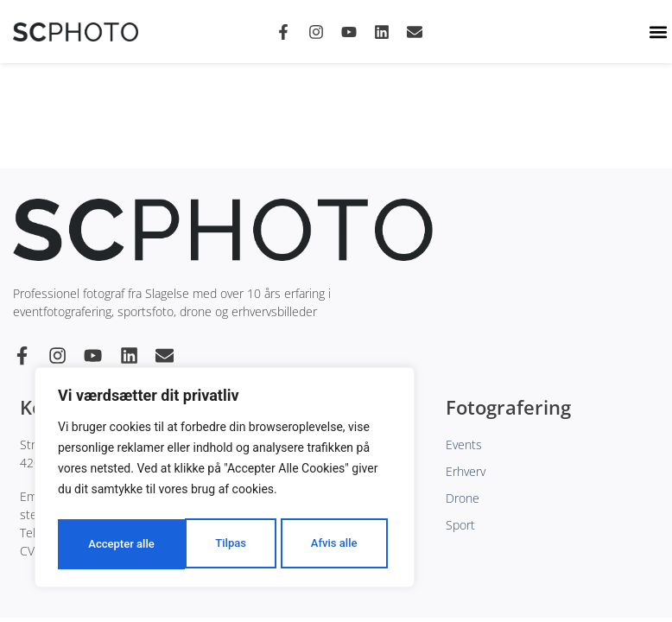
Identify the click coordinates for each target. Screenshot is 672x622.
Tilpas (102, 544)
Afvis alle (206, 544)
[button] (658, 32)
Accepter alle (328, 544)
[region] (225, 480)
